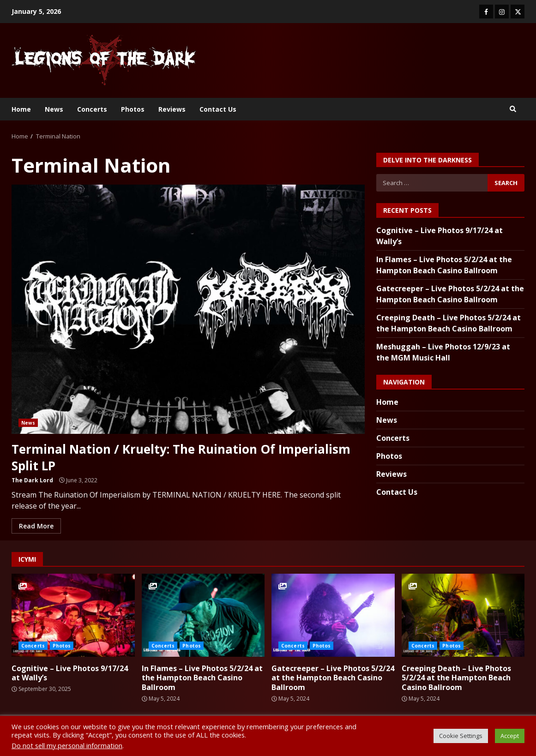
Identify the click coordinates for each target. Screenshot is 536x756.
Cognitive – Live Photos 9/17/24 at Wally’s (73, 614)
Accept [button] (510, 736)
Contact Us (218, 109)
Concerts (92, 109)
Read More (36, 525)
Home (21, 109)
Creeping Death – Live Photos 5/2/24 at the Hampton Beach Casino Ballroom (463, 614)
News (54, 109)
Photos (133, 109)
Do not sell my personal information (67, 745)
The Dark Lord (32, 479)
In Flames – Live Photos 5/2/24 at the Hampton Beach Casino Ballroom (203, 614)
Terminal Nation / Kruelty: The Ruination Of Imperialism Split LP (188, 309)
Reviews (172, 109)
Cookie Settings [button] (461, 736)
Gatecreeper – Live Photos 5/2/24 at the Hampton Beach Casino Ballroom (333, 614)
